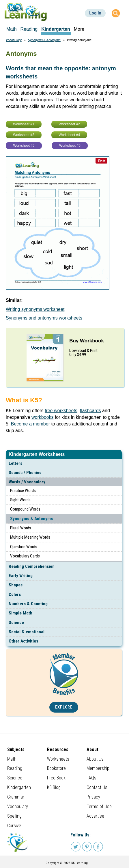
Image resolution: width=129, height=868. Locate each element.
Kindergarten (19, 787)
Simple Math (20, 613)
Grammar (16, 797)
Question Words (24, 547)
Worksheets (58, 759)
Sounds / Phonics (25, 473)
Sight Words (20, 500)
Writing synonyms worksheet (35, 309)
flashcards (90, 411)
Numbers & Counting (28, 604)
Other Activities (23, 641)
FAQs (91, 778)
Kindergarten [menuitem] (56, 29)
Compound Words (25, 509)
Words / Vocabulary (27, 482)
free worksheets (61, 411)
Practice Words (23, 491)
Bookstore (56, 768)
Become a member (30, 424)
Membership (98, 768)
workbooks (42, 417)
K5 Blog (54, 787)
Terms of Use (99, 806)
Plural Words (21, 528)
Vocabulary (14, 40)
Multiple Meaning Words (30, 537)
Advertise (95, 816)
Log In (95, 13)
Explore (64, 707)
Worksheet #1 (24, 124)
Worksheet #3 (24, 135)
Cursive (14, 826)
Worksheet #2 (69, 124)
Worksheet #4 (69, 135)
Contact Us (97, 787)
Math (12, 759)
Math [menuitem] (12, 29)
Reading (15, 768)
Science (16, 623)
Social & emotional (27, 632)
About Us (95, 759)
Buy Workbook (87, 341)
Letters (15, 463)
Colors (15, 594)
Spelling (14, 816)
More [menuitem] (79, 29)
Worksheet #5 (24, 146)
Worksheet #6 (70, 146)
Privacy (93, 797)
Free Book (56, 778)
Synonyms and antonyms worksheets (44, 318)
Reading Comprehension (32, 566)
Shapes (16, 585)
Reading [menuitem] (29, 29)
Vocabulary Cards (25, 556)
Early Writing (21, 576)
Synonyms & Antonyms (31, 519)
